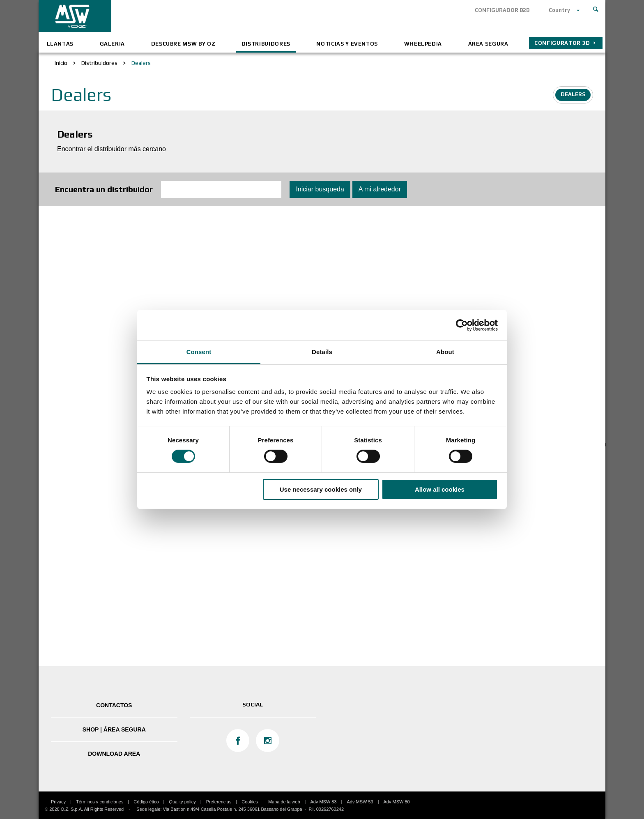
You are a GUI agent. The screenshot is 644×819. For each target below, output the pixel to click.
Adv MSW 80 (397, 802)
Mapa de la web (284, 802)
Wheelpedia (423, 44)
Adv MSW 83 (323, 802)
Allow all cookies (440, 489)
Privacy (58, 802)
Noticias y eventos (347, 44)
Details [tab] (322, 352)
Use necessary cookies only (321, 489)
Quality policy (182, 802)
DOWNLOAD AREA (114, 754)
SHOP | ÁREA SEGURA (114, 729)
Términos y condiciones (100, 802)
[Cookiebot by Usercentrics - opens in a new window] (462, 325)
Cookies (250, 802)
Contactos (114, 705)
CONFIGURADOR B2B (502, 10)
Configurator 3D (562, 43)
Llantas (60, 44)
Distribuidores (266, 44)
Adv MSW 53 (360, 802)
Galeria (113, 44)
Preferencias (219, 802)
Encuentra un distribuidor (104, 189)
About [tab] (445, 352)
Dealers (573, 94)
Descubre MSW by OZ (183, 44)
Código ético (146, 802)
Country (559, 10)
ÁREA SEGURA (488, 44)
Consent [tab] (199, 352)
